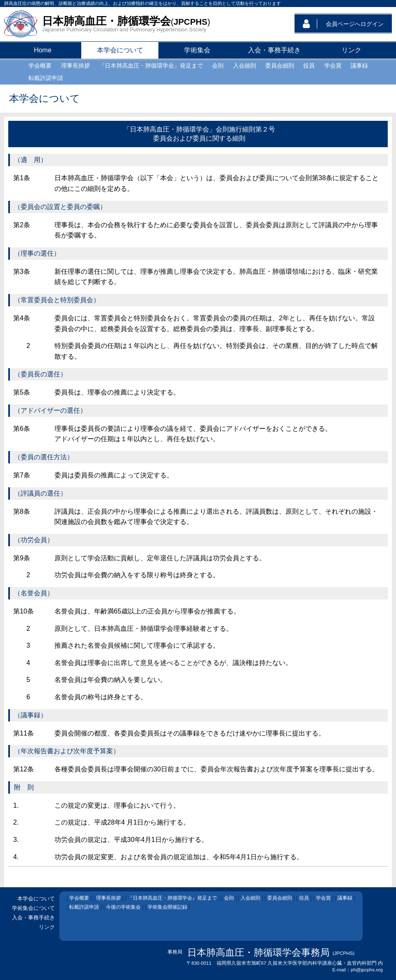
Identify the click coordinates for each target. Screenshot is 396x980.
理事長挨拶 (108, 898)
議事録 (345, 898)
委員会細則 (280, 898)
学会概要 (79, 898)
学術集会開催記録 (167, 907)
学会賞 (323, 898)
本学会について (36, 899)
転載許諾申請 (84, 907)
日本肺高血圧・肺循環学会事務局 (258, 952)
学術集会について (33, 908)
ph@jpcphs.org (367, 970)
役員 (304, 898)
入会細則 (250, 898)
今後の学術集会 (123, 907)
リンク (47, 927)
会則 (229, 898)
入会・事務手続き (33, 918)
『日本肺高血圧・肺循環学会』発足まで (172, 898)
